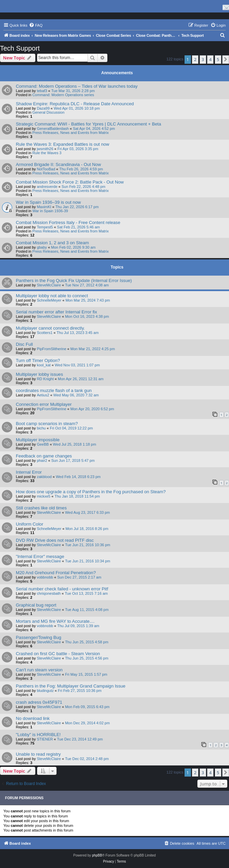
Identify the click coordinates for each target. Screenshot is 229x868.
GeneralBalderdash (53, 129)
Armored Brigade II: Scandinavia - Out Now (58, 164)
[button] (226, 59)
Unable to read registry (38, 754)
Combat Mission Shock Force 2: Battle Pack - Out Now (70, 182)
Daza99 (43, 108)
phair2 (42, 460)
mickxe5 (43, 496)
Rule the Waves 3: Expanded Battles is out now (62, 144)
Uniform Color (29, 524)
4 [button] (210, 59)
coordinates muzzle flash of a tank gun (54, 390)
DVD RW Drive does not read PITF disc (55, 540)
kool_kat (44, 365)
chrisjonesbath (49, 593)
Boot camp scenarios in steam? (47, 424)
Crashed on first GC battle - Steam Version (58, 654)
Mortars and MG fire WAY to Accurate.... (55, 621)
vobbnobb (45, 577)
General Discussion (48, 112)
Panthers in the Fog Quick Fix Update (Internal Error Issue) (74, 281)
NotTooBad (46, 169)
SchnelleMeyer (49, 300)
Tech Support (20, 48)
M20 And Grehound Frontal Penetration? (56, 573)
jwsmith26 (45, 149)
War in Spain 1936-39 (50, 211)
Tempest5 (45, 227)
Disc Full (24, 344)
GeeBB (43, 444)
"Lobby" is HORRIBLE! (38, 735)
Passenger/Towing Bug (39, 637)
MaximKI (44, 207)
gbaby (42, 247)
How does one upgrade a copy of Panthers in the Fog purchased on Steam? (91, 492)
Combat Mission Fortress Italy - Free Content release (68, 222)
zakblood (44, 477)
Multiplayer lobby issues (39, 374)
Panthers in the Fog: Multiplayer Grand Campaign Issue (71, 686)
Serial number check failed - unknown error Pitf (62, 589)
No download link (33, 718)
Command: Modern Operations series (63, 95)
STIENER (45, 739)
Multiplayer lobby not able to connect (52, 296)
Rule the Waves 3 (47, 153)
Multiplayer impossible (38, 440)
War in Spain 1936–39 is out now (48, 202)
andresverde (47, 187)
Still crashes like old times (41, 508)
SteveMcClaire (49, 285)
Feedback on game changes (44, 456)
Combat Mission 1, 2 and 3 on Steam (52, 243)
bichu (41, 428)
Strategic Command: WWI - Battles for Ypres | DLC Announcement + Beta (88, 124)
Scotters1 (44, 333)
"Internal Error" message (40, 556)
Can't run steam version (39, 670)
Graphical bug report (36, 605)
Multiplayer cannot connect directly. (50, 328)
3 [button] (203, 59)
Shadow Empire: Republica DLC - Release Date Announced (75, 104)
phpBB (97, 855)
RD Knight (45, 379)
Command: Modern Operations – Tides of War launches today (77, 86)
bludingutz (45, 691)
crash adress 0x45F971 (39, 702)
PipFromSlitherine (51, 349)
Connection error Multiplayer (44, 404)
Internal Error (29, 472)
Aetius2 (43, 395)
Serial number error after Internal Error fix (56, 312)
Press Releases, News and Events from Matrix (71, 133)
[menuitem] (36, 25)
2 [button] (195, 59)
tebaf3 (42, 91)
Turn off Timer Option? (38, 360)
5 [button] (218, 59)
